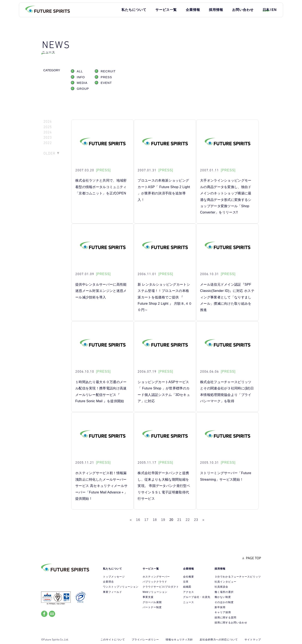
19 (163, 520)
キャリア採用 (223, 612)
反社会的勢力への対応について (219, 640)
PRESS (106, 77)
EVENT (106, 83)
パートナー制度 (152, 607)
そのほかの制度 (224, 602)
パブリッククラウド (155, 582)
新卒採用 (220, 607)
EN (274, 10)
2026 (48, 122)
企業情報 (193, 10)
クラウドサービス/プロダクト (161, 587)
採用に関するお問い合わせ (231, 623)
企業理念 (108, 582)
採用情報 (216, 10)
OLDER (49, 153)
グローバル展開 (152, 602)
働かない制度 (223, 597)
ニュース (189, 602)
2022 (48, 143)
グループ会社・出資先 (197, 597)
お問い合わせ (243, 10)
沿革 (186, 582)
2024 (48, 132)
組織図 (187, 587)
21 (180, 520)
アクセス (189, 592)
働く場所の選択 (224, 592)
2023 (48, 137)
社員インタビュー (225, 582)
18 (155, 520)
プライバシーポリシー (145, 640)
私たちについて (134, 10)
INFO (81, 77)
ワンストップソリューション (121, 587)
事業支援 (148, 597)
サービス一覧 (166, 10)
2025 (48, 127)
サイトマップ (253, 640)
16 (138, 520)
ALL (80, 71)
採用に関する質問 (225, 618)
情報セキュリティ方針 (179, 640)
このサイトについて (113, 640)
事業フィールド (113, 592)
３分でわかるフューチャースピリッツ (238, 577)
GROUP (83, 89)
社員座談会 (221, 587)
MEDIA (82, 83)
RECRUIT (108, 71)
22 (188, 520)
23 (196, 520)
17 (146, 520)
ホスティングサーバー (156, 577)
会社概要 (189, 577)
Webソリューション (155, 592)
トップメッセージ (114, 577)
